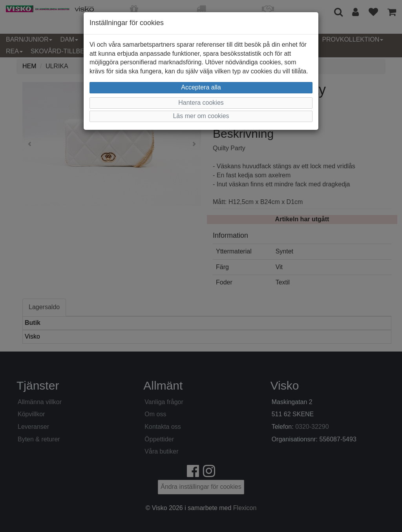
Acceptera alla (201, 87)
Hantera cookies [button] (201, 103)
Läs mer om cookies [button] (201, 116)
